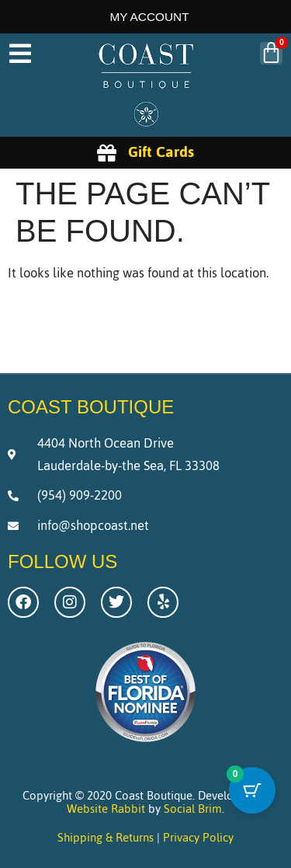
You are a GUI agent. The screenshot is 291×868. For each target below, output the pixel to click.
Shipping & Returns (106, 837)
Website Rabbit (106, 809)
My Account (149, 17)
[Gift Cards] (107, 153)
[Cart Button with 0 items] (252, 790)
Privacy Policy (198, 837)
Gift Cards (161, 152)
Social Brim (193, 809)
